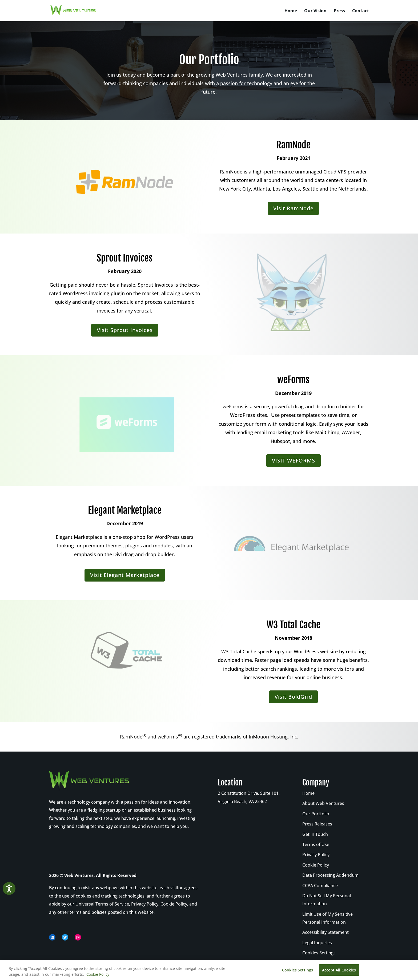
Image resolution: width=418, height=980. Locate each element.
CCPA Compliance (320, 886)
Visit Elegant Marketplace (125, 575)
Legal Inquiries (317, 943)
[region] (209, 970)
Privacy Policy (145, 904)
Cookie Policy (174, 904)
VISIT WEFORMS (294, 461)
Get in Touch (315, 834)
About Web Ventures (323, 803)
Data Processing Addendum (330, 875)
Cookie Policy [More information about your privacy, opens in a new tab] (98, 974)
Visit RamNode (293, 208)
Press (339, 11)
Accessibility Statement (325, 932)
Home (291, 11)
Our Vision (315, 11)
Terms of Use (316, 844)
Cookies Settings (319, 953)
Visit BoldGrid (293, 697)
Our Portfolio (316, 814)
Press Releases (317, 824)
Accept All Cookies (339, 970)
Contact (361, 11)
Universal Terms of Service (102, 904)
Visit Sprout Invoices (125, 330)
